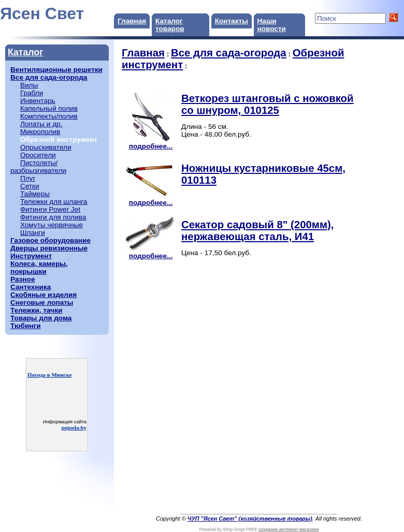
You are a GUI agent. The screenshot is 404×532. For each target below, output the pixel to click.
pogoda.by (74, 427)
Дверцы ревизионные (49, 248)
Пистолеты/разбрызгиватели (38, 167)
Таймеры (35, 194)
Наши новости (272, 25)
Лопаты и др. (41, 124)
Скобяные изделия (44, 295)
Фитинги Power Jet (50, 209)
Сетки (30, 186)
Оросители (38, 155)
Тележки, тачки (36, 310)
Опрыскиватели (46, 147)
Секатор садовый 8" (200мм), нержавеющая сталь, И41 (258, 231)
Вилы (29, 85)
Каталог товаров (170, 25)
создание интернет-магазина (288, 530)
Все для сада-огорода (49, 77)
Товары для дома (41, 318)
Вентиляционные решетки (56, 70)
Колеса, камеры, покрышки (39, 268)
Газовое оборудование (51, 240)
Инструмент (31, 256)
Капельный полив (49, 108)
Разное (23, 279)
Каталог (25, 52)
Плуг (28, 178)
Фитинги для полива (53, 217)
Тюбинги (26, 326)
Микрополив (40, 132)
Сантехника (31, 287)
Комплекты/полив (49, 116)
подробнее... (151, 143)
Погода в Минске (49, 375)
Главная (132, 21)
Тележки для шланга (54, 202)
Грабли (32, 93)
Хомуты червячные (52, 225)
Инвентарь (38, 101)
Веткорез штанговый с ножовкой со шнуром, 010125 (268, 104)
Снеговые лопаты (42, 302)
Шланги (33, 233)
